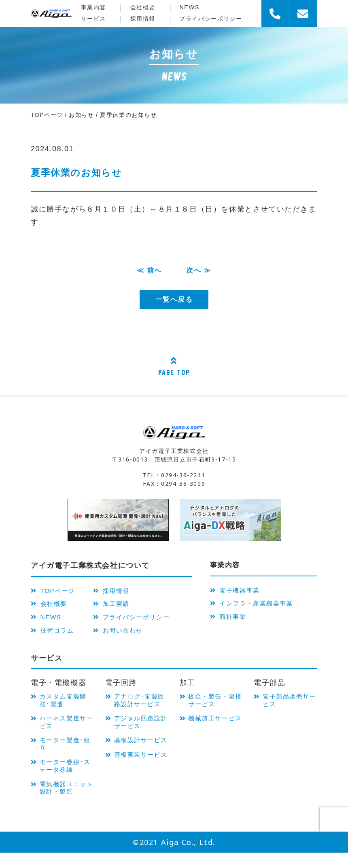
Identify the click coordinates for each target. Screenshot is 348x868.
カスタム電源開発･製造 (66, 707)
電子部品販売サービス (289, 707)
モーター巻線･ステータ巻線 (65, 778)
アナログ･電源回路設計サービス (140, 711)
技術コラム (55, 635)
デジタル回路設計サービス (140, 739)
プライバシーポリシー (141, 621)
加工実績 (118, 606)
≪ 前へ (149, 271)
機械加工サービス (215, 731)
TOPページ (55, 592)
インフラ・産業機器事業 (257, 606)
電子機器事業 (238, 592)
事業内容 (94, 7)
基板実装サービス (140, 786)
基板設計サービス (140, 763)
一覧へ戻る (174, 300)
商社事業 (230, 621)
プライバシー (213, 19)
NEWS (190, 7)
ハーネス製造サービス (66, 731)
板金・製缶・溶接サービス (215, 707)
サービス (94, 19)
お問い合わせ (126, 635)
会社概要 (144, 7)
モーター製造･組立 (65, 755)
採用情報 (144, 19)
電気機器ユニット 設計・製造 (66, 802)
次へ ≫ (199, 271)
